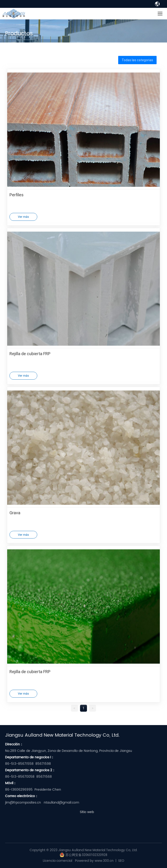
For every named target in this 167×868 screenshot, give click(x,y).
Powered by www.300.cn (94, 861)
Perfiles (17, 195)
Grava (15, 513)
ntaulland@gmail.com (61, 803)
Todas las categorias (137, 60)
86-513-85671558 (19, 764)
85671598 (43, 764)
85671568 (44, 777)
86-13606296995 (19, 790)
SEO (121, 861)
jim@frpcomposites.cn (23, 803)
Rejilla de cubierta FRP (30, 354)
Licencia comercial (57, 861)
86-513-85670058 (20, 777)
